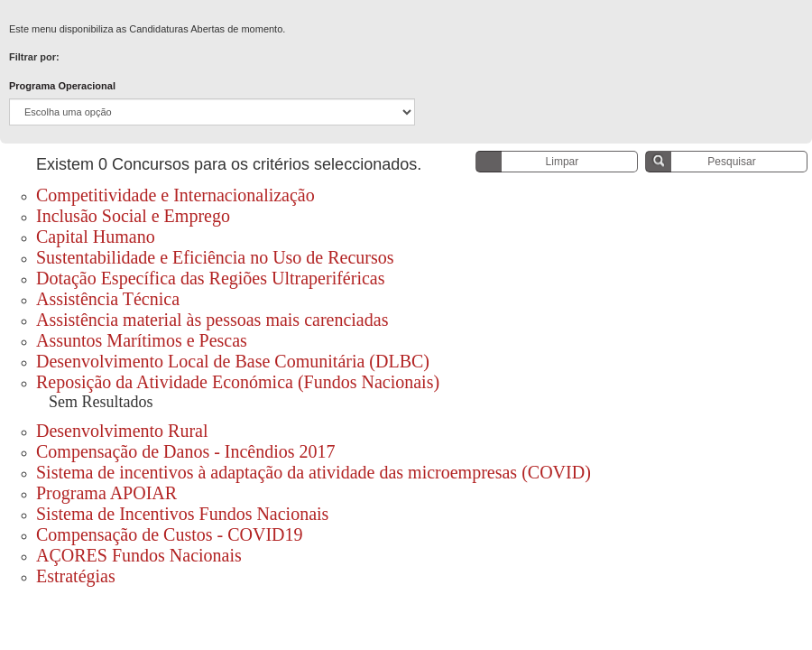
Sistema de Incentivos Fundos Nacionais (182, 514)
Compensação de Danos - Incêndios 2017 (186, 451)
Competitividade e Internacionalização (175, 195)
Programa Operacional (62, 86)
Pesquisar (731, 162)
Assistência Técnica (108, 299)
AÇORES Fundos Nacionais (141, 555)
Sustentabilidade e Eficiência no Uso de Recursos (215, 257)
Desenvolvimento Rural (122, 431)
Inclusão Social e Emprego (133, 216)
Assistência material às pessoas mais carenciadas (212, 320)
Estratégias (76, 576)
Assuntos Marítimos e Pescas (142, 340)
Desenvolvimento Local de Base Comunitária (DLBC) (233, 361)
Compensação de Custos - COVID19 (170, 534)
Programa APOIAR (106, 493)
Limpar (563, 162)
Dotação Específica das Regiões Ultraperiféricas (210, 278)
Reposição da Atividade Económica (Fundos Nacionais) (238, 382)
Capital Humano (96, 237)
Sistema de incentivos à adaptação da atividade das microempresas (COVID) (314, 472)
